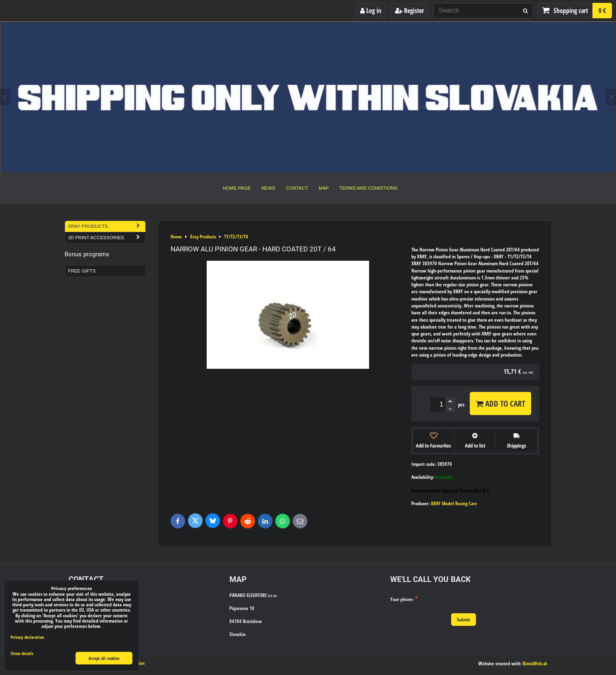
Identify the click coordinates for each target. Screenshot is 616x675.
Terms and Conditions (369, 188)
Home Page (237, 188)
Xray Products (107, 226)
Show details (22, 653)
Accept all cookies (104, 658)
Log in (371, 11)
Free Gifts (82, 271)
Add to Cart (500, 403)
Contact (297, 188)
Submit (464, 620)
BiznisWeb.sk (535, 663)
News (268, 188)
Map (324, 188)
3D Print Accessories (107, 238)
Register (410, 11)
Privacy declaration (27, 637)
